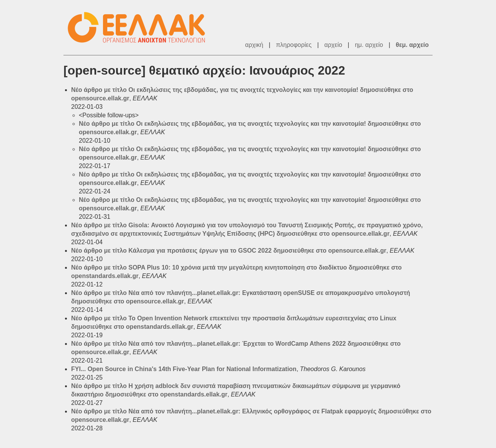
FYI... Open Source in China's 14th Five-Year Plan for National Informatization (184, 369)
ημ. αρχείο (369, 45)
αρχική (254, 45)
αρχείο (333, 45)
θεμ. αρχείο (412, 45)
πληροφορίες (294, 45)
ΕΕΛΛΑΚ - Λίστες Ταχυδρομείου (140, 27)
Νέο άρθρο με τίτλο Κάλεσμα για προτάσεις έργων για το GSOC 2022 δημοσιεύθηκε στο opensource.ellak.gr (229, 251)
